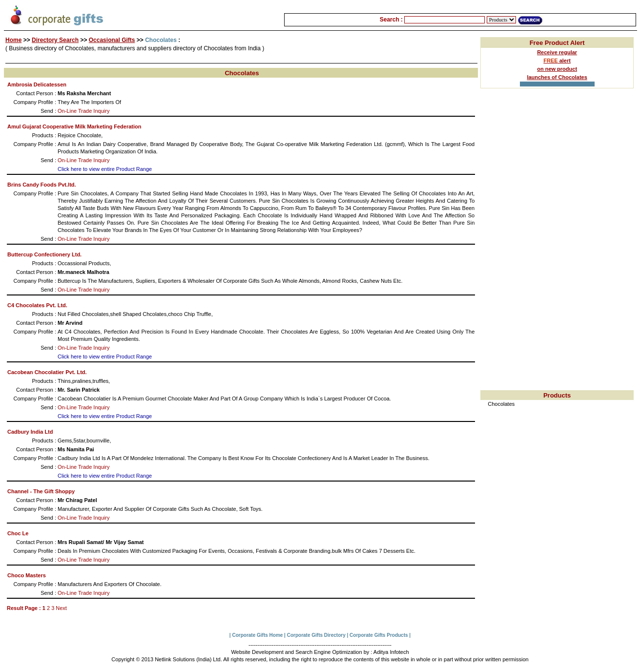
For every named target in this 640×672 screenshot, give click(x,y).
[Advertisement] (557, 244)
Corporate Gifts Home (257, 635)
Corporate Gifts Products (379, 635)
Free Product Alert (557, 43)
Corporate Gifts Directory (316, 635)
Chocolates (501, 404)
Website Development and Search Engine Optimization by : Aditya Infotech (320, 652)
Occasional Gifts (112, 40)
